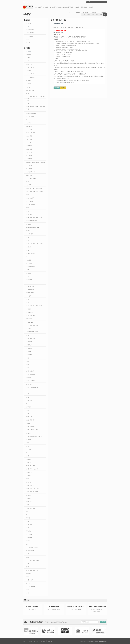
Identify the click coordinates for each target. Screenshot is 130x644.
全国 (28, 103)
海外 (28, 453)
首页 (70, 13)
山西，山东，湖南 (31, 316)
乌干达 (28, 87)
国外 (28, 257)
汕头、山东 (29, 400)
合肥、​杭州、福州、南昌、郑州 (34, 218)
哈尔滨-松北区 (30, 234)
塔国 (28, 270)
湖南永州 (29, 495)
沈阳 (28, 413)
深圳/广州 (29, 462)
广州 (28, 335)
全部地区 (29, 51)
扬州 (28, 364)
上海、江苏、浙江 (31, 67)
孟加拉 (28, 283)
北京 (28, 120)
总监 (93, 14)
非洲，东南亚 (30, 580)
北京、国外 (29, 136)
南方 (28, 208)
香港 (28, 590)
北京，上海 (29, 175)
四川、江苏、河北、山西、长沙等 (35, 244)
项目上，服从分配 (31, 586)
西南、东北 (29, 524)
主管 (101, 14)
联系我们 (103, 13)
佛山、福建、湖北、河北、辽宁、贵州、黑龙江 (36, 97)
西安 (28, 528)
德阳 (28, 358)
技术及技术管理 (30, 30)
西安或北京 (29, 531)
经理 (97, 14)
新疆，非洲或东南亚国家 (32, 387)
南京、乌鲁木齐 (30, 198)
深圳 (28, 456)
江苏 (28, 404)
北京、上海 (29, 129)
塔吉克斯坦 (29, 263)
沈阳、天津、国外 (31, 420)
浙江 (28, 446)
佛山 (28, 94)
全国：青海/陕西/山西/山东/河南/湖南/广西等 (36, 107)
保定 (28, 100)
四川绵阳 (29, 247)
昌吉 (28, 391)
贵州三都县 (29, 537)
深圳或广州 (29, 472)
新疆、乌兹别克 (30, 371)
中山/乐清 (29, 80)
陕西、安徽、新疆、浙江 (32, 570)
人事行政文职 (30, 36)
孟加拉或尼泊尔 (30, 293)
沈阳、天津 (29, 417)
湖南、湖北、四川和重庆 (32, 492)
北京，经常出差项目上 (32, 178)
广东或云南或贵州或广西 (32, 332)
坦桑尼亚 (29, 260)
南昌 (28, 211)
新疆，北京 (29, 384)
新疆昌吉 (29, 378)
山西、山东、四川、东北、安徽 (34, 306)
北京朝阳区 (29, 165)
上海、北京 (29, 64)
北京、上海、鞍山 (31, 133)
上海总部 (29, 71)
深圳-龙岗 (29, 459)
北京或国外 (29, 156)
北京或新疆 (29, 159)
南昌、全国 (29, 214)
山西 (28, 302)
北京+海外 (29, 123)
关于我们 (77, 13)
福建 (28, 511)
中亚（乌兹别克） (31, 77)
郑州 (28, 554)
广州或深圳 (29, 348)
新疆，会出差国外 (31, 381)
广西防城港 (29, 355)
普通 (105, 14)
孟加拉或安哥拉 (30, 289)
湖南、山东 (29, 482)
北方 (28, 182)
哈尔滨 (28, 231)
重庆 (28, 557)
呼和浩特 (29, 224)
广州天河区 (29, 342)
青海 (28, 577)
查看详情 (57, 88)
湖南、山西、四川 (31, 485)
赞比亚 (28, 541)
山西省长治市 (30, 312)
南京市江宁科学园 (31, 205)
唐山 (28, 237)
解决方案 (86, 13)
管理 (28, 26)
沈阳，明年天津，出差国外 (33, 430)
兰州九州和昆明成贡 (31, 113)
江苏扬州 (29, 407)
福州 (28, 505)
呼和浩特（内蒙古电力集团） (33, 227)
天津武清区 (29, 280)
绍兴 (28, 515)
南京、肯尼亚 (30, 201)
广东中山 (29, 329)
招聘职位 (94, 13)
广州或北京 (29, 345)
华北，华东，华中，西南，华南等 (35, 191)
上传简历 (103, 622)
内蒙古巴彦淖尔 (30, 116)
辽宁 (28, 544)
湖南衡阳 (29, 498)
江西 (28, 410)
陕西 (28, 567)
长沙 (28, 564)
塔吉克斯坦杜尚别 (31, 267)
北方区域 (29, 185)
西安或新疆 (29, 534)
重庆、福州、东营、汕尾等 (33, 560)
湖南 (28, 479)
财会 (28, 39)
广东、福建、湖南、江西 (32, 325)
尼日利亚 (29, 296)
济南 (28, 443)
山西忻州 (29, 309)
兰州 (28, 110)
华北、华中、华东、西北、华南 (34, 188)
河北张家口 (29, 433)
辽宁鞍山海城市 (30, 551)
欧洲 (28, 397)
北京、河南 (29, 139)
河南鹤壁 (29, 440)
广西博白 (29, 351)
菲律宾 (28, 518)
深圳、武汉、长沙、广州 (32, 469)
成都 (28, 361)
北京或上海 (29, 152)
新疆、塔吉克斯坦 (31, 374)
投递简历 (63, 88)
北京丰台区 (29, 146)
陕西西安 (29, 573)
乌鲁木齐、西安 (30, 90)
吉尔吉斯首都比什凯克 (32, 221)
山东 (28, 299)
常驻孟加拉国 (30, 322)
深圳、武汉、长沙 (31, 466)
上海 (28, 61)
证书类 (28, 43)
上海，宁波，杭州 (31, 74)
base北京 (29, 54)
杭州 (28, 394)
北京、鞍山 (29, 143)
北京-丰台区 (29, 126)
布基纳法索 (29, 319)
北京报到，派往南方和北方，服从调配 (36, 162)
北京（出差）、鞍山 (31, 172)
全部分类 (29, 23)
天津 (28, 276)
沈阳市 (28, 423)
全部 (84, 14)
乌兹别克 (29, 84)
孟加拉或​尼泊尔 (30, 286)
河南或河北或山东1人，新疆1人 (34, 436)
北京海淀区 (29, 169)
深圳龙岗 (29, 475)
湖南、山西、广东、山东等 (33, 489)
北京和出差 (29, 149)
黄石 (28, 593)
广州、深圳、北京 (31, 338)
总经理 (88, 14)
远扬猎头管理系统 (103, 641)
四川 (28, 240)
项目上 (28, 583)
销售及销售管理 (30, 33)
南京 (28, 195)
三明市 (28, 58)
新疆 (28, 368)
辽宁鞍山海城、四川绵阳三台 (33, 547)
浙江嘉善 (29, 449)
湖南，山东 (29, 502)
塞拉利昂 (29, 273)
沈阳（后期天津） (31, 427)
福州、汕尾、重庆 (31, 508)
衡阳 (28, 521)
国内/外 (28, 250)
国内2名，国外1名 (31, 253)
